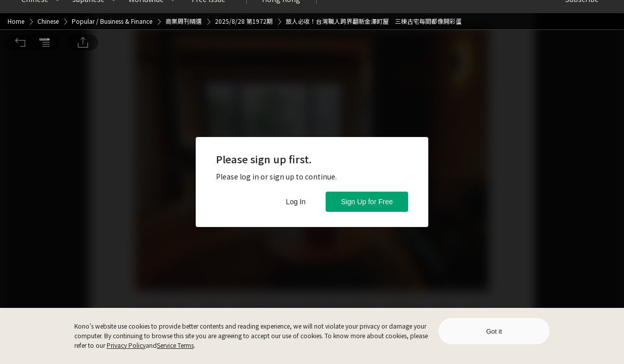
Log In (296, 202)
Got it (494, 331)
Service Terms (175, 345)
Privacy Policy (126, 345)
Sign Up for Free (367, 202)
